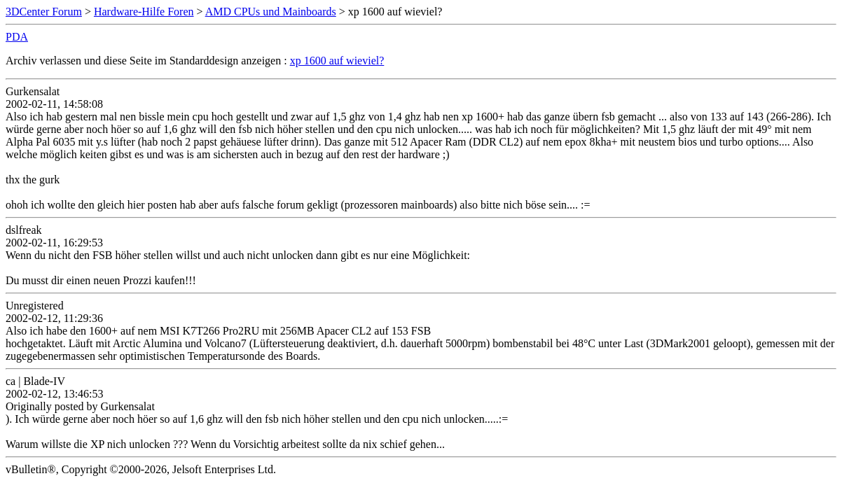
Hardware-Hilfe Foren (144, 12)
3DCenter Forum (44, 12)
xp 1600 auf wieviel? (337, 61)
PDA (17, 37)
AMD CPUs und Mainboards (271, 12)
